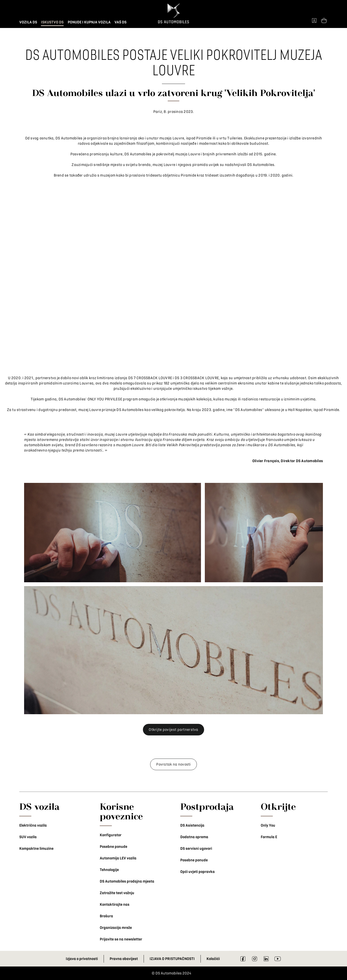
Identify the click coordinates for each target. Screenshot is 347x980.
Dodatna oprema (194, 837)
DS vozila (40, 806)
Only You (268, 825)
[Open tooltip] (324, 20)
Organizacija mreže (116, 928)
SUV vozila (28, 837)
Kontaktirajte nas (115, 905)
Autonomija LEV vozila (118, 858)
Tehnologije (109, 870)
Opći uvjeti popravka (197, 872)
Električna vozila (33, 825)
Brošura (106, 916)
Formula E (269, 837)
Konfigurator (111, 835)
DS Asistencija (192, 825)
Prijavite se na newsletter (121, 939)
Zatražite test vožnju (117, 893)
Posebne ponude (113, 847)
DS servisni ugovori (196, 849)
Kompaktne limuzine (36, 849)
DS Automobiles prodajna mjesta (127, 881)
